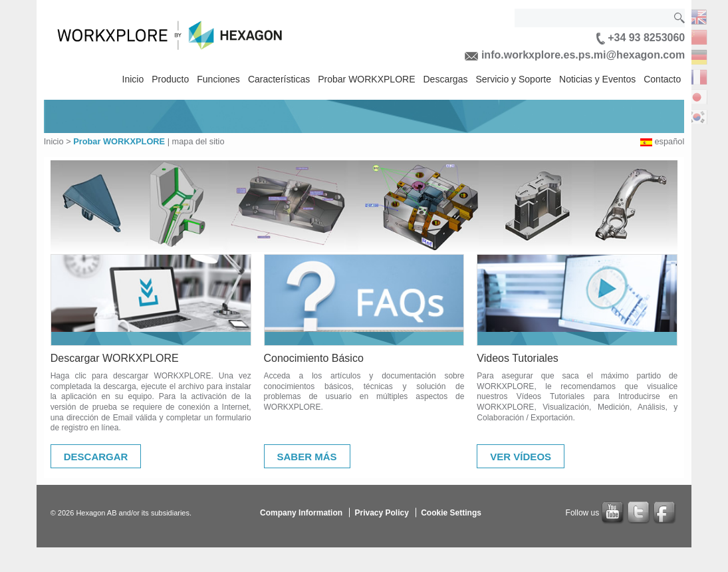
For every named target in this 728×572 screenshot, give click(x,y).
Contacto (662, 79)
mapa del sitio (198, 141)
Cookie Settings (451, 513)
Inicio (133, 79)
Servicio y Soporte (513, 79)
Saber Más (307, 457)
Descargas (446, 79)
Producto (170, 79)
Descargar (96, 457)
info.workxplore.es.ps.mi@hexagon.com (575, 55)
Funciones (218, 79)
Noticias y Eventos (597, 79)
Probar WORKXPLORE (366, 79)
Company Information (301, 513)
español (669, 141)
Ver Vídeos (521, 457)
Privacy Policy (381, 513)
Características (279, 79)
